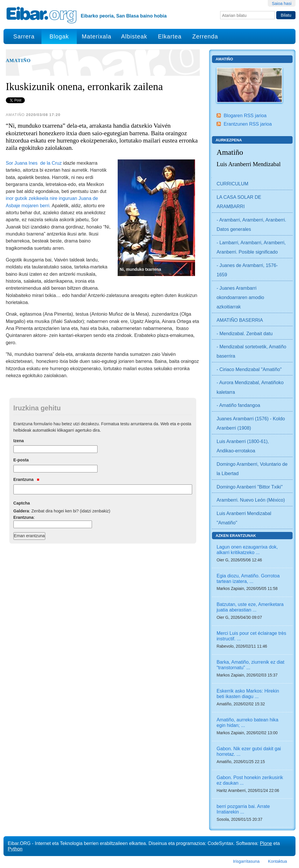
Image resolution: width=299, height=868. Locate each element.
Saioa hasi (282, 3)
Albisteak (134, 36)
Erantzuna (26, 479)
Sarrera (24, 36)
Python (15, 849)
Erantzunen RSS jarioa (248, 124)
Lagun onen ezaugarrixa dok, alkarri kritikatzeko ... (247, 550)
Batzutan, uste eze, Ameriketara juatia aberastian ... (250, 607)
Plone (266, 843)
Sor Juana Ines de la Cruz (34, 163)
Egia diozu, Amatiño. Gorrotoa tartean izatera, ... (248, 578)
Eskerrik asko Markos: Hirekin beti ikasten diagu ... (248, 694)
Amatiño (18, 61)
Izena (19, 441)
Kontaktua (278, 861)
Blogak (59, 36)
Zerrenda (205, 36)
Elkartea (170, 36)
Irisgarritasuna (246, 861)
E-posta (21, 460)
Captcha (22, 503)
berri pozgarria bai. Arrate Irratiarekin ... (243, 809)
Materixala (97, 36)
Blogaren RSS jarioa (245, 115)
